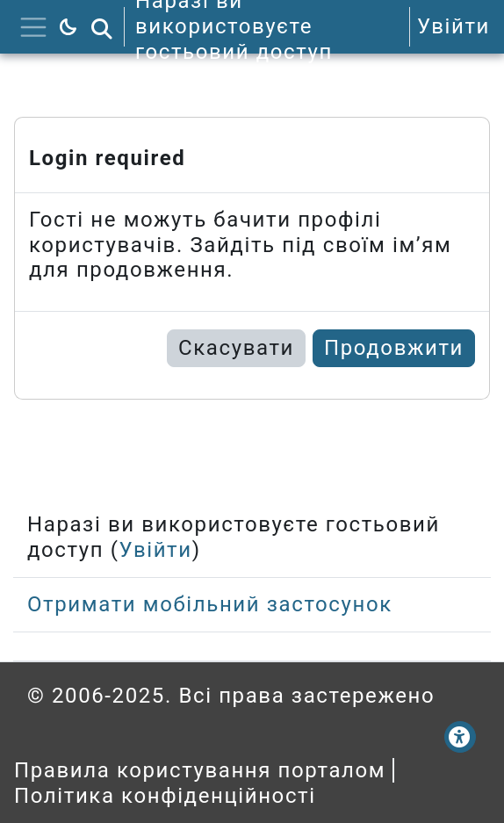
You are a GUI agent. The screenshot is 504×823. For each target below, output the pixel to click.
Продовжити (394, 348)
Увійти (454, 26)
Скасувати (236, 348)
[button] (102, 27)
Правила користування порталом (200, 770)
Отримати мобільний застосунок (210, 604)
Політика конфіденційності (165, 796)
